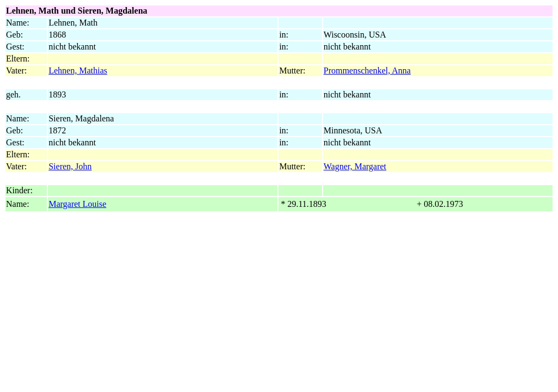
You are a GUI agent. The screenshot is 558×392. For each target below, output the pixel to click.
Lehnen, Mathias (78, 71)
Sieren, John (70, 166)
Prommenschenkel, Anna (367, 71)
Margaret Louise (77, 204)
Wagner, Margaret (355, 166)
